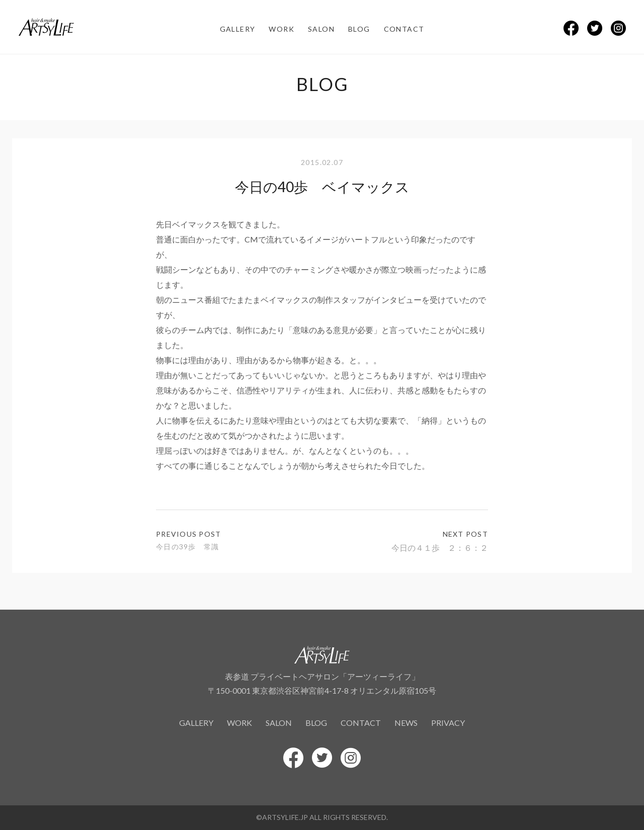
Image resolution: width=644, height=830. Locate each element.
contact (404, 29)
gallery (238, 29)
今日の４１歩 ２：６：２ (440, 548)
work (281, 29)
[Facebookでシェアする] (571, 28)
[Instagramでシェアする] (618, 28)
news (406, 723)
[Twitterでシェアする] (595, 28)
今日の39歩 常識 (187, 547)
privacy (448, 723)
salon (321, 29)
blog (359, 29)
